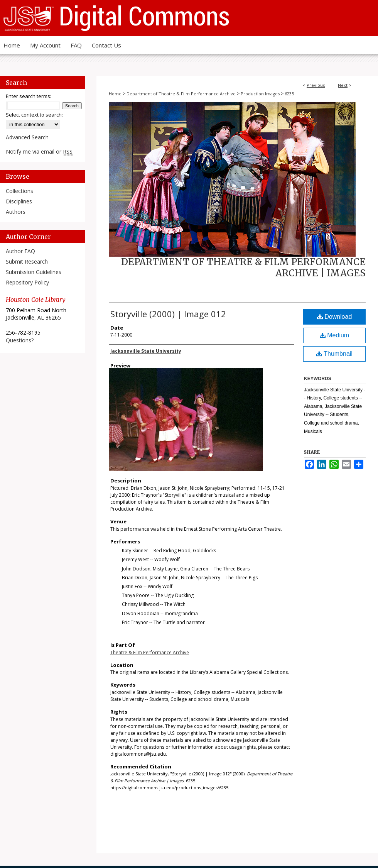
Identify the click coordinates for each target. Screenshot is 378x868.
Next (343, 85)
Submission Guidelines (34, 272)
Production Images (260, 94)
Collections (19, 191)
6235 (289, 94)
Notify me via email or (39, 151)
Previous (316, 85)
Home (115, 94)
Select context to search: (34, 115)
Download (335, 317)
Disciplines (19, 201)
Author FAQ (20, 251)
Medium (334, 335)
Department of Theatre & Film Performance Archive (181, 94)
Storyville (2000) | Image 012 (168, 314)
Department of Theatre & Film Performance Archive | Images (243, 267)
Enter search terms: (29, 96)
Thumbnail (334, 354)
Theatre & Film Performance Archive (150, 652)
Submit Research (27, 261)
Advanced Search (27, 137)
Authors (16, 212)
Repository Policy (27, 282)
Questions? (20, 340)
